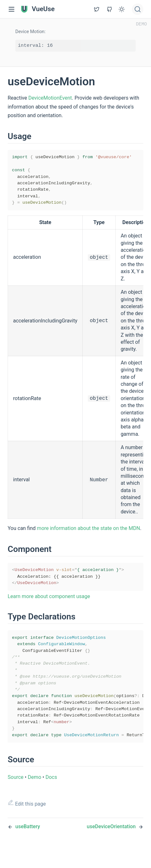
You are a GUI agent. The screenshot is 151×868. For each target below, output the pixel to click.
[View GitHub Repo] (97, 9)
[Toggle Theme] (122, 9)
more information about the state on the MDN (89, 533)
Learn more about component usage (49, 603)
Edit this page (27, 820)
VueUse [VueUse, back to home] (38, 9)
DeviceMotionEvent (50, 98)
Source (16, 794)
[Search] (138, 9)
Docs (51, 794)
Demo (34, 794)
